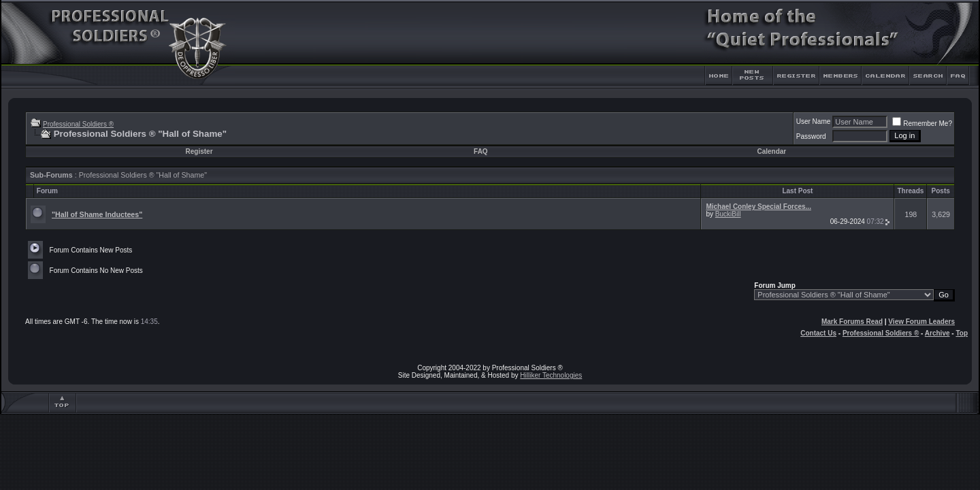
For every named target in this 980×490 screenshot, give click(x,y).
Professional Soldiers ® (78, 124)
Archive (937, 333)
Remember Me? (922, 124)
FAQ (481, 151)
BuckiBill (728, 214)
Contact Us (818, 333)
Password (811, 136)
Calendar (771, 151)
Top (962, 333)
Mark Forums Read (852, 322)
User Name (814, 121)
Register (199, 151)
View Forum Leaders (921, 322)
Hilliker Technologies (551, 375)
